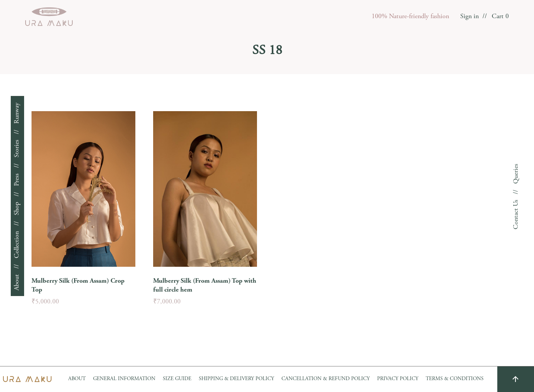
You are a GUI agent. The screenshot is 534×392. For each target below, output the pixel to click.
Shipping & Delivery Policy (236, 379)
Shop (17, 209)
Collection (17, 245)
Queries (516, 174)
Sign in (469, 17)
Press (17, 180)
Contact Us (516, 215)
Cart (500, 17)
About (17, 282)
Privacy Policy (398, 379)
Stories (17, 149)
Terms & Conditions (455, 379)
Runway (17, 113)
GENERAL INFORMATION (124, 379)
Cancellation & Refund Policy (326, 379)
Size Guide (177, 379)
